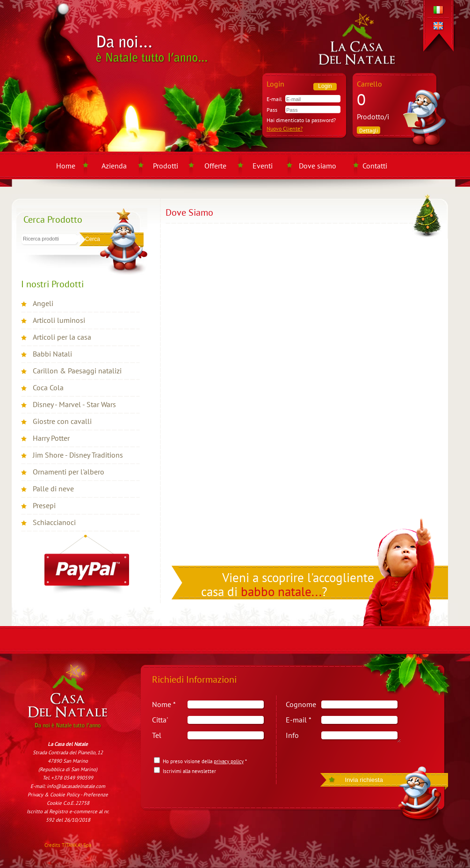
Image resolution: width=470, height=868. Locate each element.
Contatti (375, 166)
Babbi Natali (52, 354)
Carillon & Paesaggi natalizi (77, 371)
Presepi (44, 505)
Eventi (263, 166)
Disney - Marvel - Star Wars (74, 404)
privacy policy (229, 761)
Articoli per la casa (62, 337)
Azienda (114, 166)
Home (66, 166)
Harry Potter (51, 438)
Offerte (215, 166)
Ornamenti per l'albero (69, 472)
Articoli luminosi (59, 320)
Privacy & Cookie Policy (54, 795)
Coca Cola (48, 387)
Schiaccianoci (54, 522)
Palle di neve (53, 489)
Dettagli (369, 130)
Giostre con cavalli (62, 421)
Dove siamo (318, 166)
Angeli (43, 303)
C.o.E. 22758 (76, 803)
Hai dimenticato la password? (301, 120)
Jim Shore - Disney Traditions (78, 455)
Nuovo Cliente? (285, 128)
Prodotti (166, 166)
